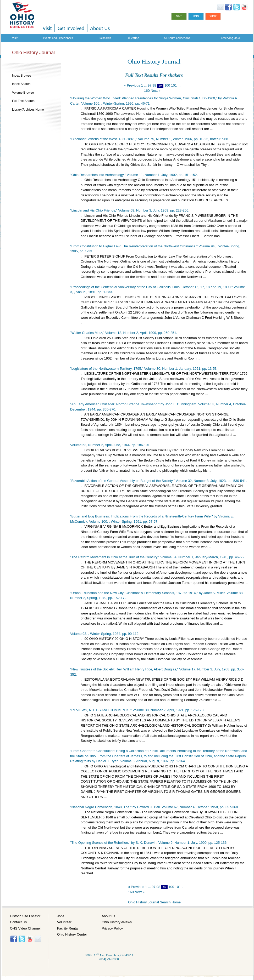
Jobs (61, 916)
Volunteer (64, 922)
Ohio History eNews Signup (220, 7)
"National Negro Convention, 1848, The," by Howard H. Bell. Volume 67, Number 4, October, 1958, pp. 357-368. (154, 807)
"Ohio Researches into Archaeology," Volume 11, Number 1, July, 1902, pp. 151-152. (134, 175)
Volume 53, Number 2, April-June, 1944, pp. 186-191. (110, 445)
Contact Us (18, 922)
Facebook (228, 7)
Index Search (21, 84)
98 (154, 85)
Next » (156, 91)
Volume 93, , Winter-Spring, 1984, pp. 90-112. (105, 634)
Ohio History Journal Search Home (154, 902)
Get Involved (71, 28)
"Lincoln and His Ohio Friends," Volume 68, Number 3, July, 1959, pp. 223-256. (130, 210)
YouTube (244, 7)
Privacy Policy (112, 928)
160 (147, 91)
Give (179, 16)
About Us (100, 28)
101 (174, 85)
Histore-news (38, 939)
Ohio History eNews (117, 922)
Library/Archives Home (28, 110)
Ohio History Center (72, 934)
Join (196, 16)
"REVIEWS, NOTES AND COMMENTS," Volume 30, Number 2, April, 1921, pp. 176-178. (137, 710)
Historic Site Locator (25, 916)
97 (150, 85)
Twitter (236, 7)
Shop (213, 16)
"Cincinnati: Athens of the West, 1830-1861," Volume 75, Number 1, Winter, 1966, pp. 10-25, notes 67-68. (150, 139)
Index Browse (22, 76)
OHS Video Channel (25, 928)
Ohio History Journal (33, 53)
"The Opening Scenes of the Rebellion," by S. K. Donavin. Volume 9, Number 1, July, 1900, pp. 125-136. (149, 843)
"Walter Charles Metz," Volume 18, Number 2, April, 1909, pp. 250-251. (124, 333)
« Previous (132, 85)
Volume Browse (23, 93)
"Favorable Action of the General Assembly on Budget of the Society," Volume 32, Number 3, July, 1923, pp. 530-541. (158, 481)
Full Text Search (23, 101)
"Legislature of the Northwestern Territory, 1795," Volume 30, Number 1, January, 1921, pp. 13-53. (144, 369)
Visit (47, 28)
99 (160, 86)
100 (167, 85)
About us (108, 916)
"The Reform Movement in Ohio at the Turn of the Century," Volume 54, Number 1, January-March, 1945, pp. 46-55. (157, 557)
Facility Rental (68, 928)
